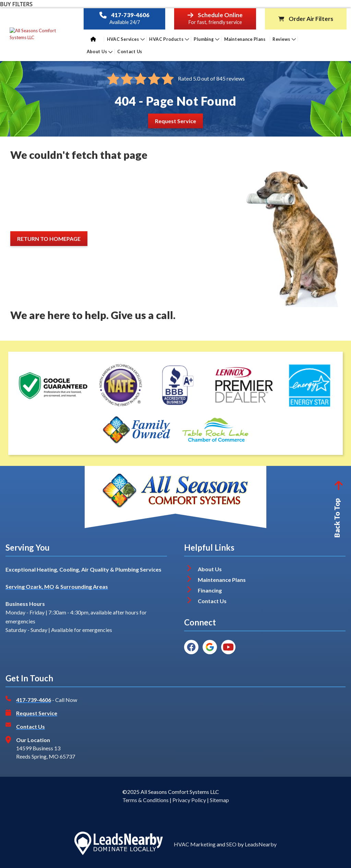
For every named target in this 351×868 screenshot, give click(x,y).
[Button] (175, 121)
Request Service (37, 713)
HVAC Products (169, 39)
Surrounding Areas (84, 587)
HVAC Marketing (195, 844)
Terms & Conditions (146, 800)
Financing (210, 590)
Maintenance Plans (245, 39)
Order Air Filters (311, 19)
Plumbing (207, 39)
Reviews (284, 39)
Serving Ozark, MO (30, 587)
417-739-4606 (130, 15)
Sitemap (219, 800)
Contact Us (130, 52)
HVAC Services (125, 39)
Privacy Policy (189, 800)
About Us (100, 52)
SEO (231, 844)
